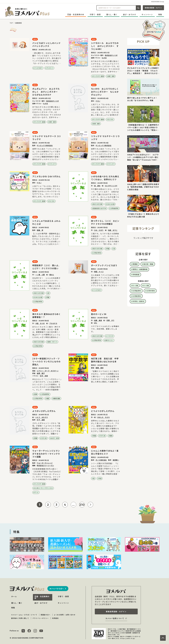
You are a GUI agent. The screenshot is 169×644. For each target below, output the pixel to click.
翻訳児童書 (57, 398)
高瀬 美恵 (98, 320)
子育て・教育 (95, 14)
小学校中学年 (97, 253)
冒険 (36, 394)
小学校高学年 (115, 208)
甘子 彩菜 (44, 376)
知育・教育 (111, 76)
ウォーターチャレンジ (45, 463)
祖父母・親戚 (148, 264)
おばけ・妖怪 (55, 438)
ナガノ (98, 101)
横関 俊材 (100, 368)
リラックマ (53, 164)
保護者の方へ (46, 615)
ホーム (14, 596)
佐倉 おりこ (113, 230)
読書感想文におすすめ (100, 208)
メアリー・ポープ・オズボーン (48, 371)
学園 (108, 249)
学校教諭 (136, 274)
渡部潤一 (116, 460)
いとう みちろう (42, 417)
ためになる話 (111, 204)
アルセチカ (53, 323)
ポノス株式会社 (101, 460)
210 (82, 505)
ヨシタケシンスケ (111, 186)
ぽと (96, 323)
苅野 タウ (110, 320)
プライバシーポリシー (41, 618)
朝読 (48, 398)
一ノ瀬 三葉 (40, 275)
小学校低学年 (45, 394)
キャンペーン (147, 14)
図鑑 (36, 438)
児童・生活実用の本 (76, 14)
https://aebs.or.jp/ (128, 638)
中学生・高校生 (139, 301)
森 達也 (97, 186)
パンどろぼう (38, 68)
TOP (11, 23)
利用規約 (55, 618)
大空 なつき (40, 323)
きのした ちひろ (104, 417)
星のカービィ (109, 340)
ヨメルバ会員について (115, 618)
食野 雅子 (41, 373)
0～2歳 (135, 285)
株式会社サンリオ (111, 55)
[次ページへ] (90, 505)
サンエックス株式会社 (45, 145)
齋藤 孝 (40, 230)
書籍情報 (18, 23)
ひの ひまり (99, 230)
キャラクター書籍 (98, 76)
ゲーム (36, 492)
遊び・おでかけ (130, 14)
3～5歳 (146, 285)
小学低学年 (137, 291)
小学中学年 (151, 291)
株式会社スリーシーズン (45, 465)
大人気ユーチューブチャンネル (44, 488)
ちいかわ (111, 119)
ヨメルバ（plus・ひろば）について (24, 615)
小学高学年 (137, 296)
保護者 (135, 264)
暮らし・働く (112, 14)
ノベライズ (110, 336)
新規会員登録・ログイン (153, 8)
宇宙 (100, 478)
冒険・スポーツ (53, 342)
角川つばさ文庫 (98, 204)
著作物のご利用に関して (20, 618)
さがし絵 (44, 438)
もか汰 (104, 58)
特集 (160, 14)
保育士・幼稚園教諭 (140, 269)
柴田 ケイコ (99, 272)
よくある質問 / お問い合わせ (65, 615)
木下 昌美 (41, 420)
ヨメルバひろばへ (57, 589)
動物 (111, 436)
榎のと (52, 275)
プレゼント (50, 68)
